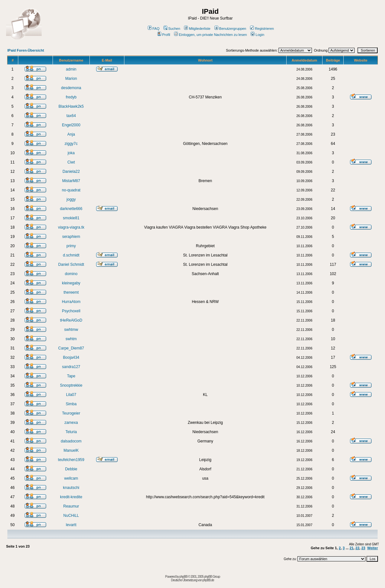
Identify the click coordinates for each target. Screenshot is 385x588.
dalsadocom (71, 441)
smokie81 (71, 218)
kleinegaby (71, 283)
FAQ (154, 29)
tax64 (71, 116)
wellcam (71, 478)
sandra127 (71, 367)
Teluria (71, 432)
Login (257, 35)
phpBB (184, 577)
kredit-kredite (71, 497)
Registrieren (262, 29)
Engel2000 (71, 125)
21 (351, 548)
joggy (71, 199)
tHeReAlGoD (71, 320)
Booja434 (71, 357)
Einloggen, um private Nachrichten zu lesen (210, 35)
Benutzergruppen (230, 29)
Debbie (71, 469)
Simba (71, 404)
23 (363, 548)
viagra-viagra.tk (71, 227)
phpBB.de (208, 580)
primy (71, 246)
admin (71, 69)
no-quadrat (71, 190)
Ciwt (71, 162)
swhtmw (71, 330)
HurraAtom (71, 302)
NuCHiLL (71, 516)
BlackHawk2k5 (71, 106)
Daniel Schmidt (71, 265)
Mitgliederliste (197, 29)
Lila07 (71, 395)
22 (357, 548)
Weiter (373, 548)
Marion (71, 79)
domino (71, 274)
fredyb (71, 97)
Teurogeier (71, 413)
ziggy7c (71, 144)
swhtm (71, 339)
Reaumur (71, 506)
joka (71, 153)
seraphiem (71, 237)
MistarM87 (71, 181)
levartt (71, 525)
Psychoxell (71, 311)
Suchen (172, 29)
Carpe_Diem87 (71, 348)
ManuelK (71, 450)
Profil (164, 35)
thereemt (71, 292)
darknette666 (71, 209)
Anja (71, 134)
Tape (71, 376)
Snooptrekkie (71, 385)
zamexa (71, 423)
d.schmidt (71, 255)
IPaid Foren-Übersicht (26, 50)
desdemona (71, 88)
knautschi (71, 488)
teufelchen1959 (71, 460)
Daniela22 (71, 172)
